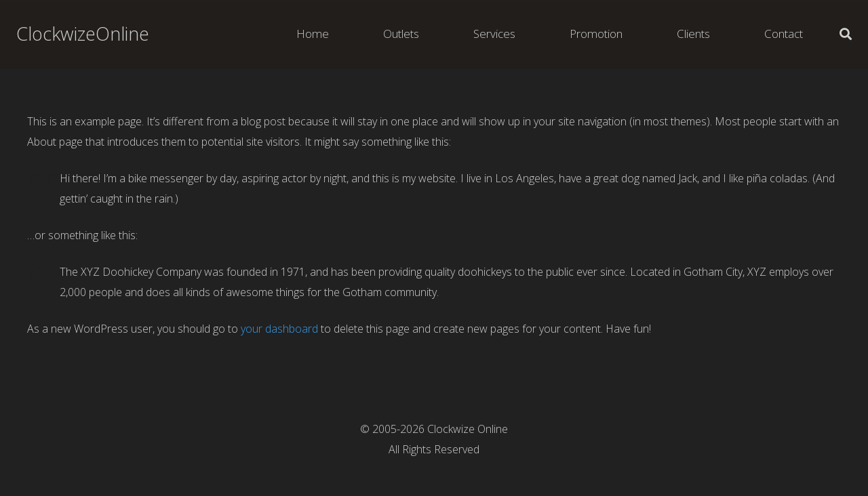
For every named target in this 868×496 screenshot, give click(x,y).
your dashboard (279, 329)
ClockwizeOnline (83, 34)
